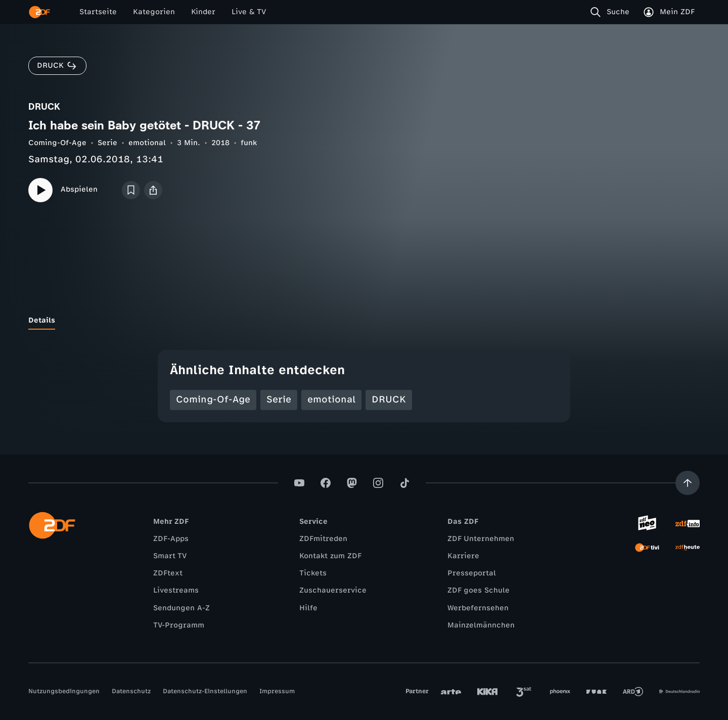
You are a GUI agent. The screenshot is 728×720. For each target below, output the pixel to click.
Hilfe (308, 608)
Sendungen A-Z (181, 608)
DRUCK (389, 399)
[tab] (42, 321)
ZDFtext (168, 573)
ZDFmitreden (323, 539)
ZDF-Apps (171, 539)
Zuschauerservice (333, 590)
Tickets (313, 573)
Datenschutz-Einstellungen (205, 691)
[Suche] (612, 12)
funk (249, 143)
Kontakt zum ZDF (330, 556)
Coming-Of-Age (57, 143)
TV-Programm (179, 625)
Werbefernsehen (478, 608)
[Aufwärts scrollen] (688, 483)
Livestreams (176, 590)
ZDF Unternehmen (481, 539)
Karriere (463, 556)
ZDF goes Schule (479, 590)
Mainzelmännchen (481, 625)
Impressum (277, 691)
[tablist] (364, 321)
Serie (107, 143)
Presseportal (472, 573)
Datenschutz (131, 691)
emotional (147, 143)
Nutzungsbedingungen (64, 691)
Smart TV (170, 556)
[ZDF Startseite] (39, 12)
